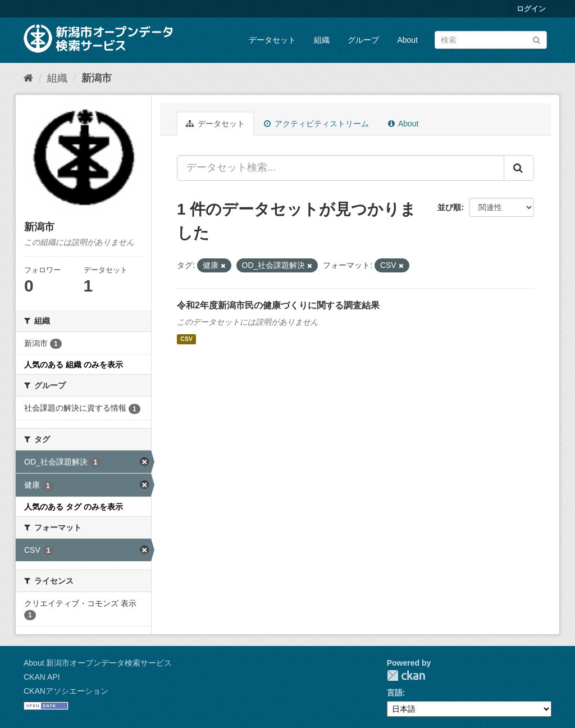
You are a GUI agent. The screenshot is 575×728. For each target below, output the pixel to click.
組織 (322, 40)
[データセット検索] (491, 40)
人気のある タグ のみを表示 (74, 507)
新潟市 (97, 78)
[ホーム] (28, 78)
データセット (272, 40)
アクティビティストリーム (316, 124)
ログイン (531, 9)
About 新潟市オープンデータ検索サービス (98, 663)
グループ (363, 40)
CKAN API (42, 677)
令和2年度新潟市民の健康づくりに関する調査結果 (278, 305)
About (407, 40)
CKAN (406, 675)
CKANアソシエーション (66, 691)
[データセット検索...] (341, 168)
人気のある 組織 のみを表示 (74, 365)
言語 (395, 693)
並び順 (449, 207)
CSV (186, 339)
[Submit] (537, 39)
